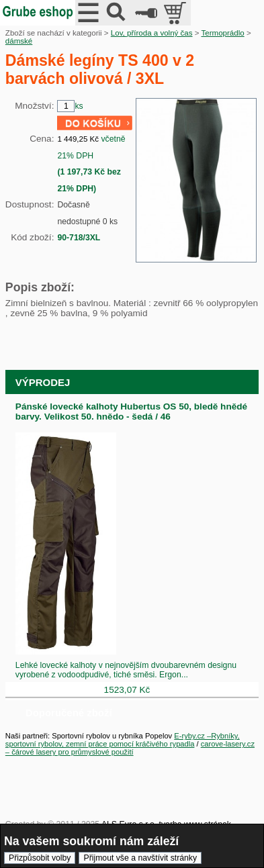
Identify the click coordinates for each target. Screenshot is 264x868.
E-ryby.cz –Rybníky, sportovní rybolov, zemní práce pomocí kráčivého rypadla (123, 740)
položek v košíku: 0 (176, 13)
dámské (19, 41)
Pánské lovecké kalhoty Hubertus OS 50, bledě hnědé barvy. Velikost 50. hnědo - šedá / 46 (131, 412)
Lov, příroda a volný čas (152, 33)
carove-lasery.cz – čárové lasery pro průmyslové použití (130, 748)
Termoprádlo (222, 33)
